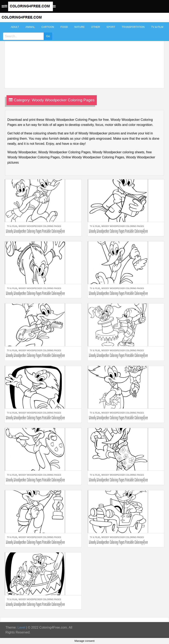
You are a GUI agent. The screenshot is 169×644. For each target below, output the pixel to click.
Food (64, 27)
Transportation (133, 27)
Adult (15, 27)
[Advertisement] (83, 53)
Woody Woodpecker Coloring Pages (40, 226)
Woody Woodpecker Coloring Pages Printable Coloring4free (35, 231)
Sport (111, 27)
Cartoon (48, 27)
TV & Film (157, 27)
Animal (30, 27)
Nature (80, 27)
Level (21, 627)
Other (96, 27)
